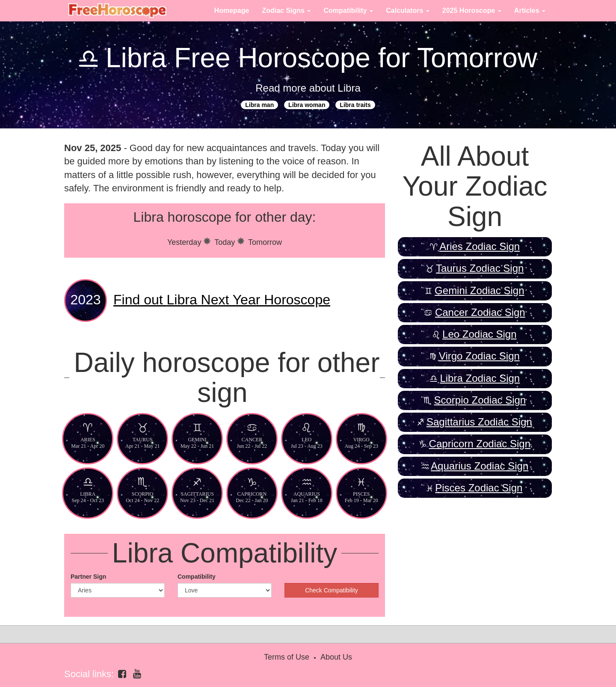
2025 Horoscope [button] (472, 10)
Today (225, 242)
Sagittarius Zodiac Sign (479, 422)
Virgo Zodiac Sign (479, 356)
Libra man (259, 105)
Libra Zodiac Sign (480, 378)
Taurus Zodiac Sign (480, 268)
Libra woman (307, 105)
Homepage (232, 10)
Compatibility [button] (348, 10)
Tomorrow (265, 242)
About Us (336, 657)
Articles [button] (530, 10)
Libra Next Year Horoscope (222, 300)
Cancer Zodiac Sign (480, 312)
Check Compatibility (332, 590)
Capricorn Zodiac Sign (480, 444)
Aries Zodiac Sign (480, 246)
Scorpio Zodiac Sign (480, 400)
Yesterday (184, 242)
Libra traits (355, 105)
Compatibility (197, 577)
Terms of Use (287, 657)
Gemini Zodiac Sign (479, 290)
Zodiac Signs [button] (286, 10)
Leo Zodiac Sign (479, 334)
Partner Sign (88, 577)
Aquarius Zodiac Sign (480, 466)
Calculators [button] (408, 10)
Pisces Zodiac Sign (479, 488)
